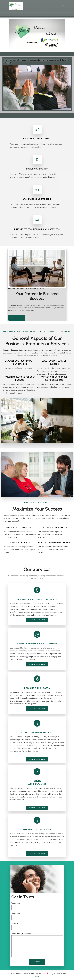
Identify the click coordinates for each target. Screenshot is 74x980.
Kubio (37, 976)
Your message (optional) (37, 945)
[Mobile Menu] (63, 6)
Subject (37, 926)
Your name (37, 906)
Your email (37, 916)
